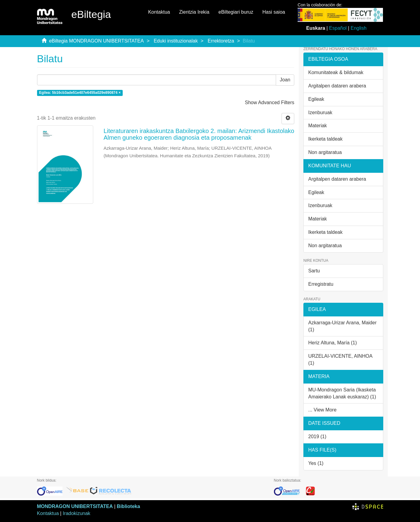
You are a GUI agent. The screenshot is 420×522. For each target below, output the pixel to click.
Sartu (314, 271)
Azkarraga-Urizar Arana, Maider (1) (342, 326)
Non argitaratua (325, 152)
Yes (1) (316, 463)
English (358, 28)
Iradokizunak (77, 513)
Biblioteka (128, 506)
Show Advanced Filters (270, 102)
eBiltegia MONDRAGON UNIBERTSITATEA (96, 41)
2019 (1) (317, 437)
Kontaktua (159, 12)
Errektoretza (221, 41)
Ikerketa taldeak (325, 139)
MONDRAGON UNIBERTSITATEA (75, 506)
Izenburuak (320, 113)
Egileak (316, 99)
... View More (322, 410)
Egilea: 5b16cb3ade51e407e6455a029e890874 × (80, 93)
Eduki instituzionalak (176, 41)
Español (338, 28)
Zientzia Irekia (194, 12)
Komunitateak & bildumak (336, 72)
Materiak (318, 126)
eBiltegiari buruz (236, 12)
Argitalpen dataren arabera (337, 86)
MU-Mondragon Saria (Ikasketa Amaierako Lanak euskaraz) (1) (342, 393)
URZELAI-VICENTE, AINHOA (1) (340, 360)
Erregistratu (321, 284)
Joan (285, 80)
